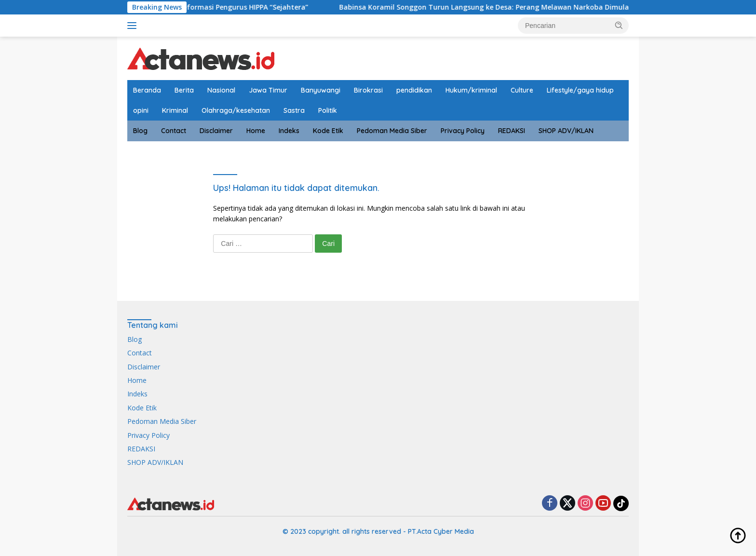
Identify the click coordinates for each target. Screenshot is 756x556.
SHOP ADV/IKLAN (566, 131)
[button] (619, 25)
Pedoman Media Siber (392, 131)
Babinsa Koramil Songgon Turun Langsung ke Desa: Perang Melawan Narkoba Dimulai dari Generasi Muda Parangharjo (549, 7)
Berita (184, 90)
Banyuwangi (321, 90)
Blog (140, 131)
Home (256, 131)
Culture (522, 90)
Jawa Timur (268, 90)
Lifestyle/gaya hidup (580, 90)
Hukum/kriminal (471, 90)
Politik (328, 110)
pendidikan (414, 90)
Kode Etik (328, 131)
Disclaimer (216, 131)
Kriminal (175, 110)
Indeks (289, 131)
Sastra (294, 110)
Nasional (221, 90)
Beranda (147, 90)
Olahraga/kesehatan (236, 110)
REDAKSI (512, 131)
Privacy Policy (463, 131)
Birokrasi (368, 90)
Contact (174, 131)
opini (141, 110)
